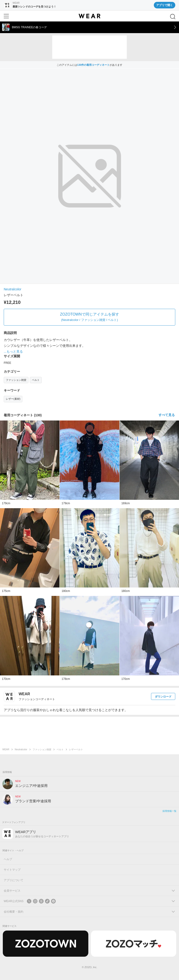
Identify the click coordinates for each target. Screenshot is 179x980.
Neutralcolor (12, 289)
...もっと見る (13, 351)
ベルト (36, 380)
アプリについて (14, 880)
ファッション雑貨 (16, 380)
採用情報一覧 (169, 811)
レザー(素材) (13, 399)
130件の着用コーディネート (93, 65)
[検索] (173, 17)
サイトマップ (12, 870)
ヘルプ (8, 859)
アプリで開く (165, 5)
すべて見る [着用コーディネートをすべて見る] (167, 415)
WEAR (6, 749)
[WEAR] (89, 16)
